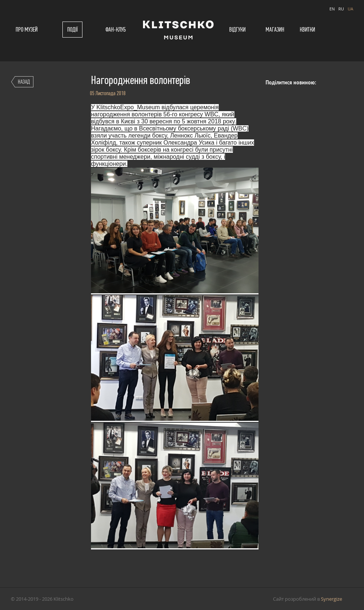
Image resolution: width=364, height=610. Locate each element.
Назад (24, 82)
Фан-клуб (116, 30)
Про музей (27, 30)
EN (332, 9)
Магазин (275, 30)
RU (341, 9)
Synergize (331, 599)
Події (72, 30)
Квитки (307, 30)
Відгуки (237, 30)
